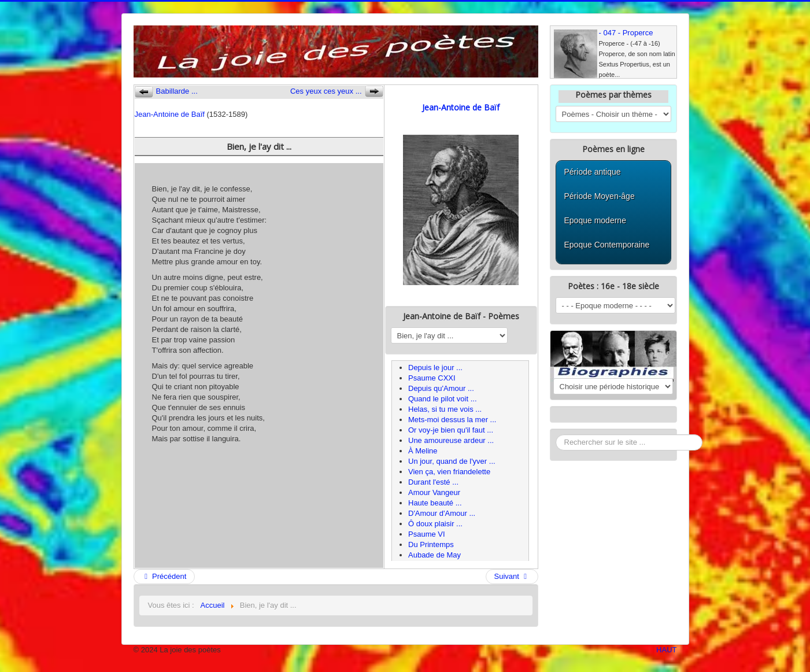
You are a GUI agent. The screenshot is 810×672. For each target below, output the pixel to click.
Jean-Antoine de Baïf (170, 114)
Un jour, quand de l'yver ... (452, 461)
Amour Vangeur (434, 492)
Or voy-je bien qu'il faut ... (451, 430)
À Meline (423, 451)
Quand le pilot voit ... (443, 399)
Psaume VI (427, 534)
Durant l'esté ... (433, 482)
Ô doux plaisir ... (435, 524)
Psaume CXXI (432, 378)
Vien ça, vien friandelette (449, 472)
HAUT (666, 650)
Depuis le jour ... (435, 368)
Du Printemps (431, 544)
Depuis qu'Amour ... (441, 388)
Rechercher (556, 435)
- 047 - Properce (626, 33)
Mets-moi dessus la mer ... (452, 420)
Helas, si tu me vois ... (445, 409)
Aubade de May (434, 555)
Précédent (164, 576)
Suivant (512, 576)
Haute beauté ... (435, 503)
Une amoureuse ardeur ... (451, 440)
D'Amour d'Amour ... (442, 513)
